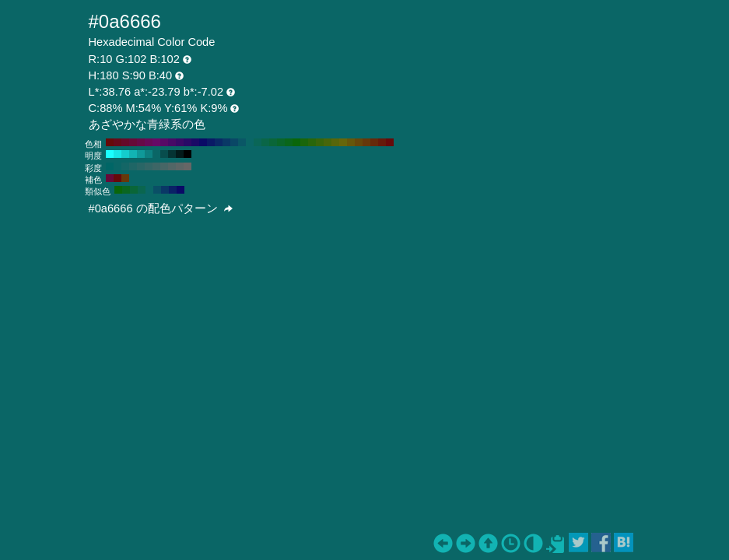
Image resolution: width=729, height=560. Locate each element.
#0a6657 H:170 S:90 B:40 (258, 142)
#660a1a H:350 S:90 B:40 (117, 142)
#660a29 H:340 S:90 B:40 (125, 142)
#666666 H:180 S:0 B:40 (188, 166)
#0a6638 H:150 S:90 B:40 (273, 142)
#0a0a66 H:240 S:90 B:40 (203, 142)
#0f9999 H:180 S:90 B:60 (141, 154)
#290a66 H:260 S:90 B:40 (188, 142)
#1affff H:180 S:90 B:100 (110, 154)
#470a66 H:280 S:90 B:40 (172, 142)
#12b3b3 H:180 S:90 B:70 (133, 154)
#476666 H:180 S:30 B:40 (164, 166)
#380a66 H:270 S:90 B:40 (180, 142)
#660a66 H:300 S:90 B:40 (156, 142)
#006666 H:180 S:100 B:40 (110, 166)
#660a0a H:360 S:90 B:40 (110, 142)
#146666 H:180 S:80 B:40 (125, 166)
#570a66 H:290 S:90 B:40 (164, 142)
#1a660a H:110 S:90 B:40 (304, 142)
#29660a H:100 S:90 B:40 (312, 142)
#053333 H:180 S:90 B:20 (172, 154)
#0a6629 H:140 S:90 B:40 (281, 142)
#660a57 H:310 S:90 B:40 (149, 142)
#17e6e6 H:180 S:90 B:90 (117, 154)
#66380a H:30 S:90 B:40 (366, 142)
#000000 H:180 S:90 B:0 (188, 154)
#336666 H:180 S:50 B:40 (149, 166)
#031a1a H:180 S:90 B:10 (180, 154)
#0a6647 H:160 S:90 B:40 (265, 142)
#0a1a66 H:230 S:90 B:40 (211, 142)
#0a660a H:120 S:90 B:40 (296, 142)
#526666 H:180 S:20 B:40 (172, 166)
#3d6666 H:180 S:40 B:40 (156, 166)
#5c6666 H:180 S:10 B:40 (180, 166)
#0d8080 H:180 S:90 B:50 (149, 154)
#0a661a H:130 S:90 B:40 (289, 142)
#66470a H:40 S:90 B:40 (359, 142)
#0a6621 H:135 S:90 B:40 (126, 190)
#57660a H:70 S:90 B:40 (335, 142)
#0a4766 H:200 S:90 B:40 (234, 142)
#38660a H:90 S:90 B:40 (320, 142)
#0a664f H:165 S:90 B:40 (142, 190)
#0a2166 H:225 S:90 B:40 (173, 190)
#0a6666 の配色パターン (161, 208)
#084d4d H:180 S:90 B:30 (164, 154)
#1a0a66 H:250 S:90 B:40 (195, 142)
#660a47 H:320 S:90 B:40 (141, 142)
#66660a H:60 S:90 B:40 (343, 142)
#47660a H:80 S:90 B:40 (328, 142)
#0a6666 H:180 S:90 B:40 (250, 142)
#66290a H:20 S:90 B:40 (374, 142)
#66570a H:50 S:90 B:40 (351, 142)
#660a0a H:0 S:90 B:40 (390, 142)
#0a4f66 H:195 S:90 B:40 (157, 190)
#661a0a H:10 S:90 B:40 (382, 142)
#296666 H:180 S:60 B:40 (141, 166)
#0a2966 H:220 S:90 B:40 (219, 142)
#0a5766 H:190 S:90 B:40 (242, 142)
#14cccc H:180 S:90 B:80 (125, 154)
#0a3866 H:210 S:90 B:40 (226, 142)
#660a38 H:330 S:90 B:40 (133, 142)
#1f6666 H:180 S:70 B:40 (133, 166)
